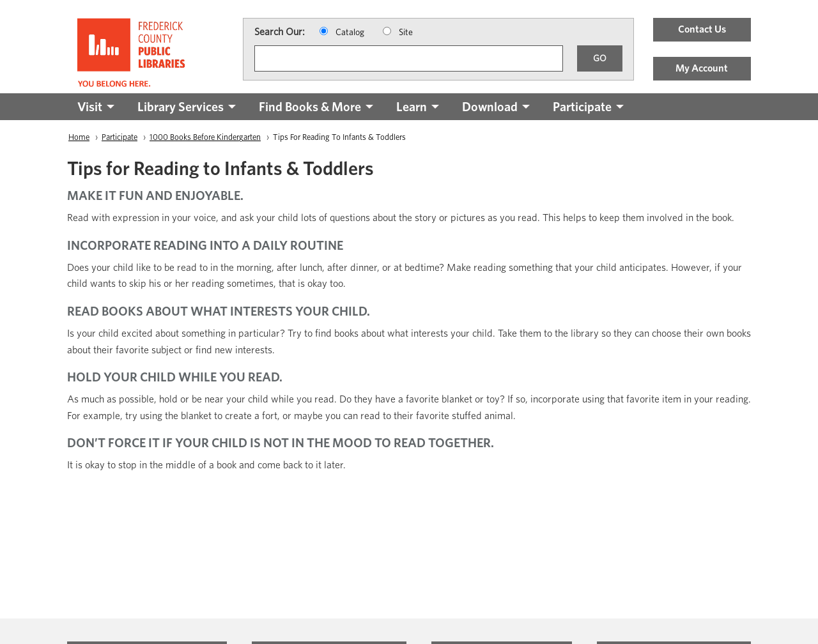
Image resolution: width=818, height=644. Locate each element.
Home (79, 137)
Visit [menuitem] (90, 107)
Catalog (350, 32)
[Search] (409, 58)
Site (406, 32)
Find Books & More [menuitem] (310, 107)
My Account (702, 68)
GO (600, 58)
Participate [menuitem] (582, 107)
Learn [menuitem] (412, 107)
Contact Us (702, 29)
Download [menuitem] (490, 107)
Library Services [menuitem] (181, 107)
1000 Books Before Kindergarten (205, 137)
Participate (120, 137)
